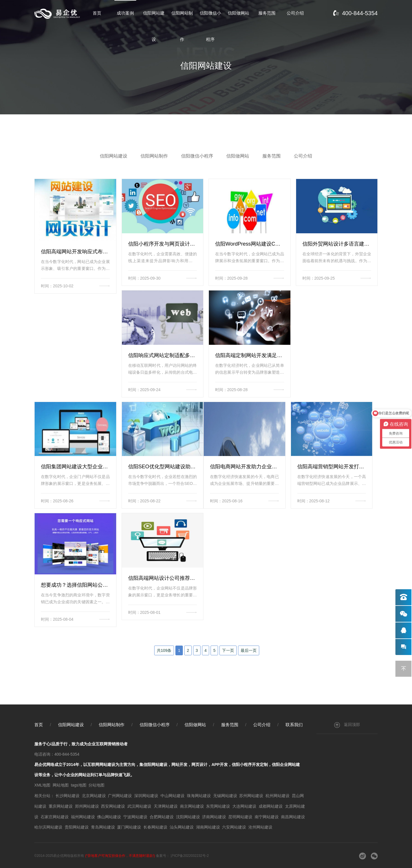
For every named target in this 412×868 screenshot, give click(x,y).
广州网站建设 (120, 796)
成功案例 (125, 14)
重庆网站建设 (61, 806)
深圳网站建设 (146, 796)
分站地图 (97, 785)
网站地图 (61, 785)
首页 (97, 14)
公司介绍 (295, 14)
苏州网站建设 (251, 796)
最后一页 (249, 651)
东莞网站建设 (218, 806)
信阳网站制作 (182, 27)
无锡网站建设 (225, 796)
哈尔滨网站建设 (48, 827)
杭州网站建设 (278, 796)
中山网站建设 (173, 796)
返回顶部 (347, 725)
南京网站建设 (192, 806)
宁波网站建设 (135, 816)
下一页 (228, 651)
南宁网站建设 (267, 816)
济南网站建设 (214, 816)
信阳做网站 (238, 14)
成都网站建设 (271, 806)
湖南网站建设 (208, 827)
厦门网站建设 (129, 827)
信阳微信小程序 (210, 27)
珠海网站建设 (199, 796)
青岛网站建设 (103, 827)
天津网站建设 (166, 806)
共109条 (164, 651)
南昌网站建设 (293, 816)
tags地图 (79, 785)
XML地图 (42, 785)
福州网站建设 (83, 816)
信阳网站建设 (154, 27)
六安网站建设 (234, 827)
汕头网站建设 (182, 827)
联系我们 (294, 725)
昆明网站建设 (240, 816)
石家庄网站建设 (55, 816)
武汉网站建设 (139, 806)
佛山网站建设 (109, 816)
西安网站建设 (113, 806)
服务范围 (267, 14)
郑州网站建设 (87, 806)
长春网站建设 (155, 827)
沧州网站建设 (260, 827)
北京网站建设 (94, 796)
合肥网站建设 (162, 816)
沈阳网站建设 (188, 816)
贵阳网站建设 (77, 827)
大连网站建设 (244, 806)
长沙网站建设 (68, 796)
